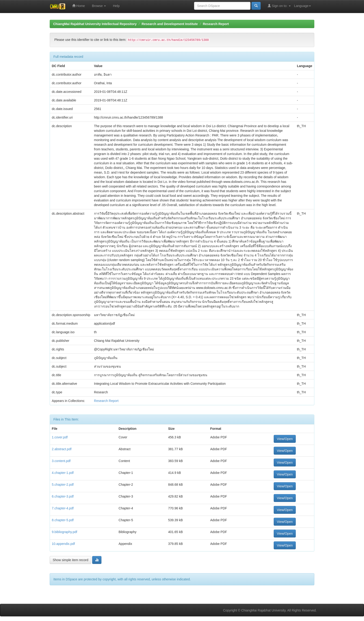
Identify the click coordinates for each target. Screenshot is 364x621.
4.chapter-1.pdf (63, 473)
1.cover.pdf (60, 437)
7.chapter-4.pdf (63, 508)
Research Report (216, 24)
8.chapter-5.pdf (63, 520)
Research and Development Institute (170, 24)
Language (302, 6)
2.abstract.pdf (62, 449)
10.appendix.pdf (63, 544)
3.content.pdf (61, 461)
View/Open (285, 439)
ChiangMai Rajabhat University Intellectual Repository (95, 24)
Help (116, 6)
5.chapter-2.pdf (63, 485)
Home (79, 6)
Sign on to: (279, 6)
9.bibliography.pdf (64, 532)
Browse (99, 6)
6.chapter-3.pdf (63, 496)
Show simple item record (70, 560)
